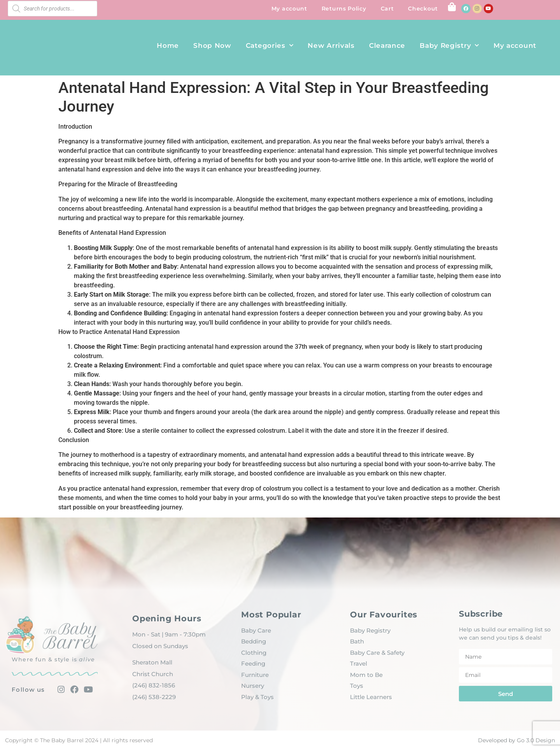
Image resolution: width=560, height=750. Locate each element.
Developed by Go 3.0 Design (516, 740)
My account (289, 9)
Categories (270, 45)
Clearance (387, 45)
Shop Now (212, 45)
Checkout (423, 9)
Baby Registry (449, 45)
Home (168, 45)
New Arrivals (331, 45)
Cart (387, 9)
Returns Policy (344, 9)
